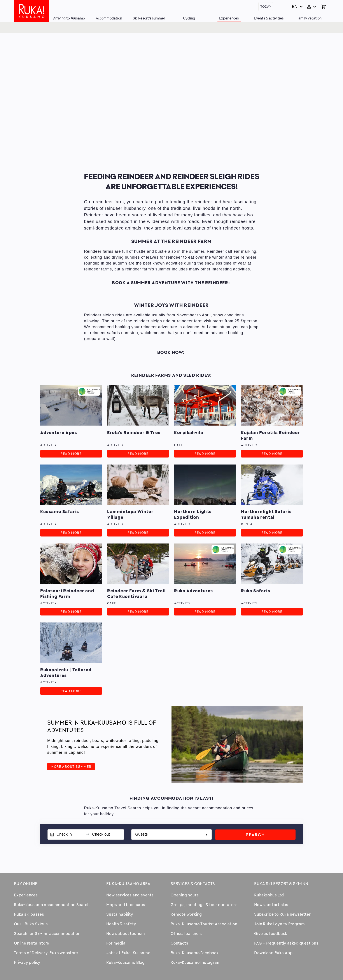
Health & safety (121, 924)
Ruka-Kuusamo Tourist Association (204, 924)
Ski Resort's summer (149, 18)
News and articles (271, 905)
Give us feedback (271, 933)
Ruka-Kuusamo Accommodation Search (52, 905)
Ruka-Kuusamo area (128, 884)
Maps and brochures (126, 905)
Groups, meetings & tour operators (204, 905)
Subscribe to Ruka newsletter (282, 914)
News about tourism (126, 933)
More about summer (71, 766)
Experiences (229, 18)
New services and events (130, 895)
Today (266, 6)
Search (255, 834)
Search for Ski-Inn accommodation (47, 933)
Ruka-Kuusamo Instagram (196, 962)
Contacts (179, 943)
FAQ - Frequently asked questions (286, 943)
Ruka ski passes (29, 914)
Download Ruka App (273, 953)
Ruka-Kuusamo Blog (126, 962)
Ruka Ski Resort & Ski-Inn (281, 884)
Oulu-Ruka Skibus (31, 924)
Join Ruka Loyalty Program (279, 924)
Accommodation (109, 18)
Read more (71, 454)
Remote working (186, 914)
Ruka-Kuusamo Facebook (195, 953)
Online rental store (32, 943)
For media (116, 943)
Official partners (187, 933)
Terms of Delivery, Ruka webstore (46, 953)
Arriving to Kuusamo (69, 18)
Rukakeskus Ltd (269, 895)
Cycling (189, 18)
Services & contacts (193, 884)
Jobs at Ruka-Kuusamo (128, 953)
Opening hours (185, 895)
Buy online (26, 884)
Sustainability (120, 914)
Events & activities (269, 18)
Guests (141, 834)
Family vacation (309, 18)
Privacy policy (27, 962)
